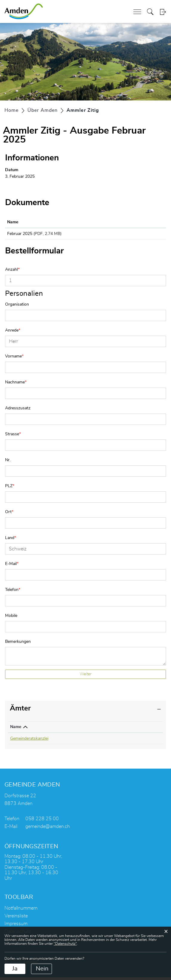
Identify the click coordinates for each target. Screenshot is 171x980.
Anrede (13, 333)
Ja (15, 969)
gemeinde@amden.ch (48, 829)
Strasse (13, 437)
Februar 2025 (20, 234)
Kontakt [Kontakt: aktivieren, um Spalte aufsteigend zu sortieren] (110, 730)
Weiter (86, 677)
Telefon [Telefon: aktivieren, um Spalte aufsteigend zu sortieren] (70, 730)
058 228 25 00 (42, 821)
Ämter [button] (20, 711)
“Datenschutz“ (65, 944)
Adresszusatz (18, 411)
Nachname (16, 385)
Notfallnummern (21, 911)
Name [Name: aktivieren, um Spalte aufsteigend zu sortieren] (13, 222)
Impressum (16, 926)
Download (139, 235)
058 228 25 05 (76, 741)
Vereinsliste (16, 919)
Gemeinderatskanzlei (29, 741)
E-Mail (12, 566)
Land (11, 541)
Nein (42, 969)
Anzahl (12, 272)
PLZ (10, 489)
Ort (9, 515)
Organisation (17, 307)
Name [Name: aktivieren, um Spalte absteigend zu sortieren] (16, 730)
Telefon (13, 592)
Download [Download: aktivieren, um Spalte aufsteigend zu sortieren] (125, 222)
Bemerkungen (18, 644)
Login (163, 12)
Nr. (8, 463)
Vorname (14, 359)
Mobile (11, 618)
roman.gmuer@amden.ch (125, 741)
